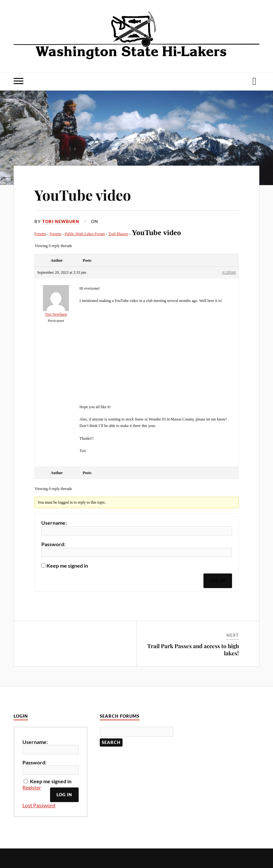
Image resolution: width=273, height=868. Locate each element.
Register (32, 787)
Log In (218, 581)
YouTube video (83, 195)
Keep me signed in (67, 566)
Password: (53, 544)
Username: (54, 523)
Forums (40, 234)
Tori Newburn (61, 221)
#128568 (229, 272)
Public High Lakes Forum (85, 234)
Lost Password (39, 805)
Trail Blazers (118, 234)
